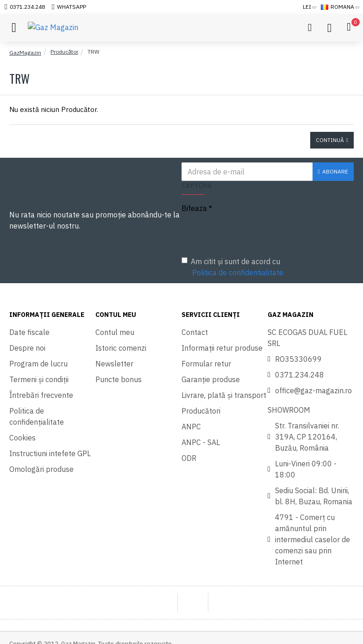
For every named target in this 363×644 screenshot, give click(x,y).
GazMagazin (25, 53)
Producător (64, 52)
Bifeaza (194, 208)
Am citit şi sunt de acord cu (233, 267)
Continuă (330, 140)
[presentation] (246, 233)
